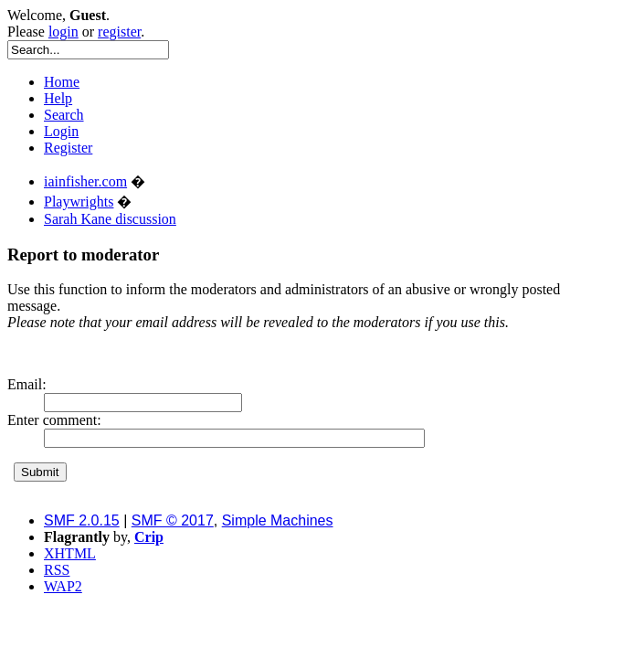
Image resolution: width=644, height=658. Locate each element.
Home (62, 82)
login (63, 32)
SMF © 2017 (173, 520)
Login (61, 131)
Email (25, 384)
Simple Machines (278, 520)
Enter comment (52, 420)
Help (58, 98)
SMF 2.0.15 (82, 520)
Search (64, 115)
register (119, 32)
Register (68, 148)
